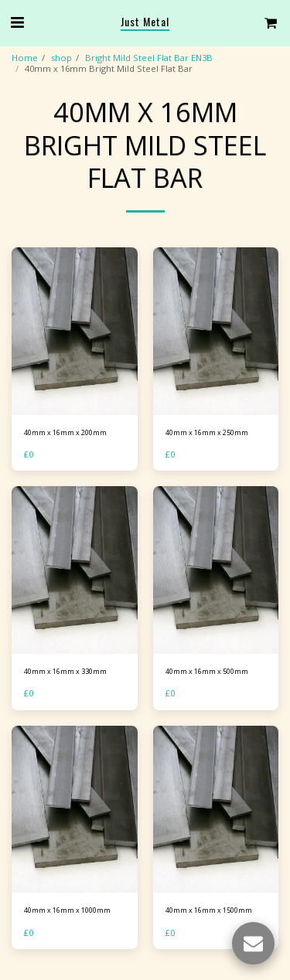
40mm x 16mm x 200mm (65, 432)
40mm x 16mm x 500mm (207, 671)
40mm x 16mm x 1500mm (209, 910)
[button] (17, 22)
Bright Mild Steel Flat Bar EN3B (149, 58)
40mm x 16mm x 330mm (65, 671)
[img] (75, 331)
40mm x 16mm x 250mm (207, 432)
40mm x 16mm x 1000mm (67, 910)
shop (61, 58)
